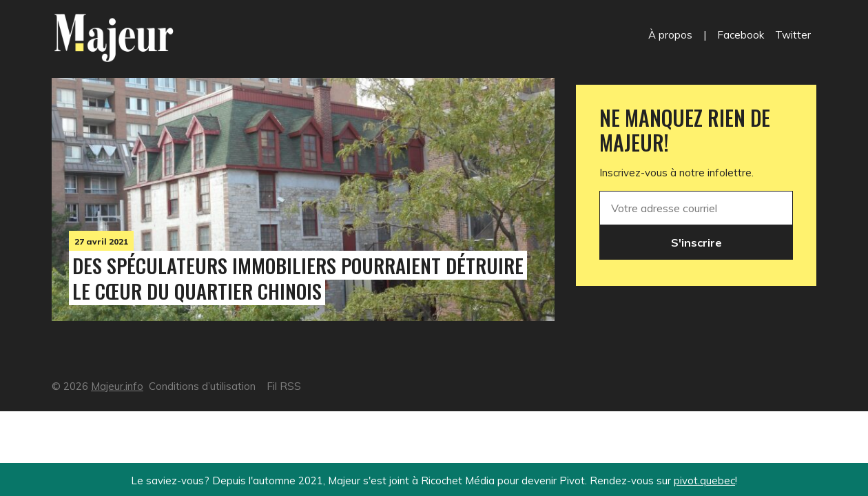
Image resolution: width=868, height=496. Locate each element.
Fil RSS (284, 386)
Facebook (741, 35)
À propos (670, 35)
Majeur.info (117, 386)
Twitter (793, 35)
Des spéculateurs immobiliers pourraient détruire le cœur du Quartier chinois (298, 278)
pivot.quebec (704, 480)
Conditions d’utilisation (202, 386)
